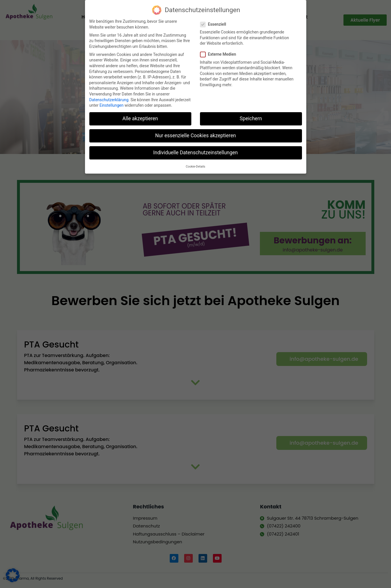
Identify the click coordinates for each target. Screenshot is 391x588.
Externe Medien (220, 52)
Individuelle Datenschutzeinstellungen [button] (195, 150)
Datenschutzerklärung (109, 97)
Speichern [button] (251, 116)
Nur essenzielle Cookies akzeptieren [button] (195, 133)
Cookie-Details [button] (195, 164)
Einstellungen (112, 103)
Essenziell (215, 22)
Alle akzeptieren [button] (140, 116)
